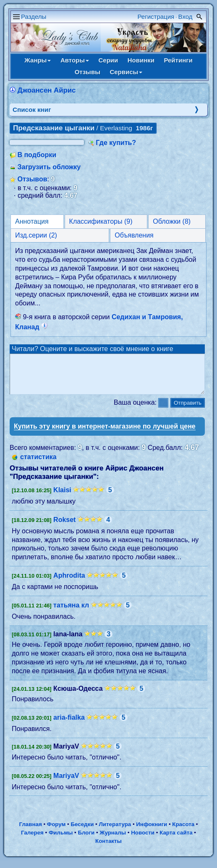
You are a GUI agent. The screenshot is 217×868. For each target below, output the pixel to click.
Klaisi (62, 497)
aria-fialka (69, 725)
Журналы (113, 840)
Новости (143, 840)
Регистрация (156, 17)
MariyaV (66, 783)
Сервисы (126, 72)
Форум (56, 832)
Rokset (64, 527)
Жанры (38, 60)
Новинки (141, 60)
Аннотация (32, 221)
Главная (30, 832)
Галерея (32, 840)
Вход (186, 17)
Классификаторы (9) (101, 221)
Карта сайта (176, 840)
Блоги (86, 840)
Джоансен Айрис (46, 90)
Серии (108, 60)
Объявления (134, 235)
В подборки (37, 155)
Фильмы (61, 840)
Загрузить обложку (49, 167)
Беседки (82, 832)
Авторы (75, 60)
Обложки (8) (172, 221)
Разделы (34, 17)
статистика (38, 464)
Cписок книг (32, 110)
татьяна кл (71, 613)
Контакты (108, 849)
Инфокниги (152, 832)
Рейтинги (178, 60)
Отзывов (32, 179)
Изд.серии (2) (36, 235)
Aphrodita (69, 583)
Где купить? (116, 143)
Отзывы (88, 72)
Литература (115, 832)
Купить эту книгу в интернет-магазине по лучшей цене (105, 434)
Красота (183, 832)
